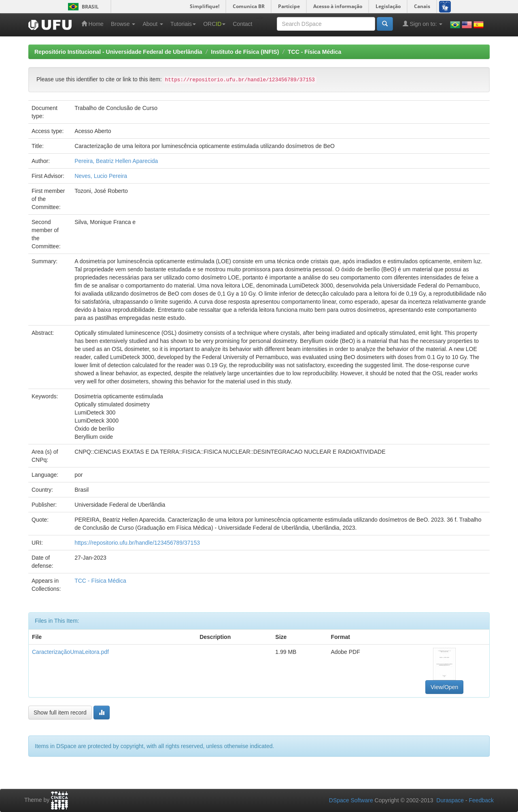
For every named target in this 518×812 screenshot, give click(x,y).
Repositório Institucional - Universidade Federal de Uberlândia (118, 52)
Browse (123, 24)
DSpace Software (351, 800)
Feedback (481, 800)
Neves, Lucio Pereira (101, 176)
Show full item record (60, 713)
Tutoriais (183, 24)
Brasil (82, 7)
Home (92, 24)
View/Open (444, 687)
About (153, 24)
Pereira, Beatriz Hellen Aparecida (116, 161)
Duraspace (450, 800)
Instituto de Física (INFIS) (245, 52)
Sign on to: (423, 24)
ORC (214, 24)
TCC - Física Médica (314, 52)
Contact (242, 24)
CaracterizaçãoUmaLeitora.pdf (70, 652)
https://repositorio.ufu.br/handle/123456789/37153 (137, 543)
